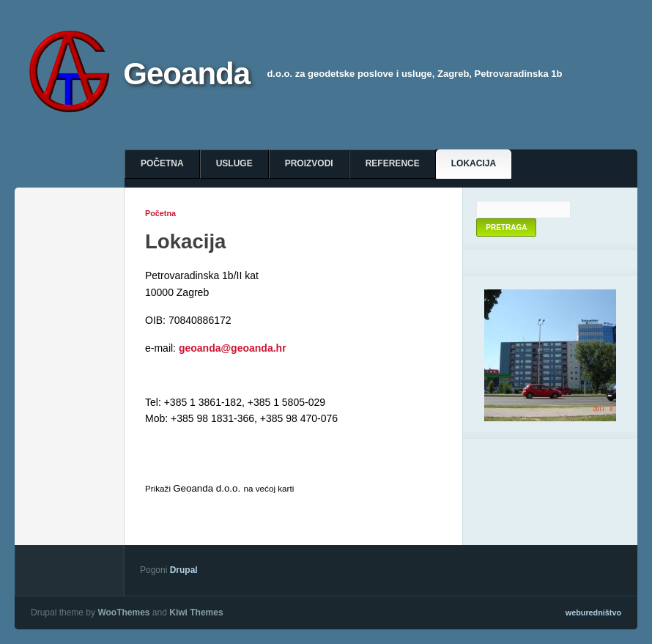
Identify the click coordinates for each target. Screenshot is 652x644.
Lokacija (474, 163)
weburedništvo (593, 612)
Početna (162, 163)
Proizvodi (309, 163)
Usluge (234, 163)
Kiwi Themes (196, 612)
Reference (393, 163)
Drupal (184, 570)
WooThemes (123, 612)
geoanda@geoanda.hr (233, 348)
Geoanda (186, 74)
